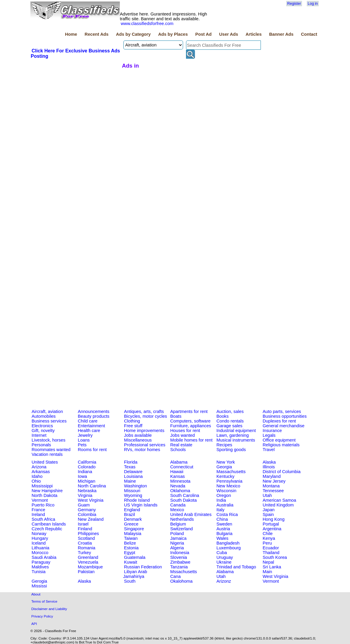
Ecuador (271, 548)
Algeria (177, 548)
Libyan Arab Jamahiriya (135, 574)
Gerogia (39, 581)
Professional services (145, 445)
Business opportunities (285, 416)
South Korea (275, 557)
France (38, 510)
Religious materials (281, 445)
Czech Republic (47, 529)
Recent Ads (97, 34)
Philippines (88, 534)
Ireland (38, 514)
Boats (176, 416)
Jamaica (178, 538)
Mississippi (42, 486)
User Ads (229, 34)
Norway (39, 534)
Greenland (88, 557)
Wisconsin (226, 491)
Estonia (131, 548)
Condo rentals (230, 421)
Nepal (268, 562)
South (130, 581)
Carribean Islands (49, 524)
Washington (135, 486)
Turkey (84, 553)
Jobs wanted (182, 435)
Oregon (224, 495)
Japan (269, 510)
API (34, 624)
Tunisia (39, 572)
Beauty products (94, 416)
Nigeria (177, 543)
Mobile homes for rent (191, 440)
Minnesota (180, 481)
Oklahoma (180, 491)
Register (294, 4)
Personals (41, 445)
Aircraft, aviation (47, 411)
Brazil (130, 514)
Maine (130, 481)
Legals (269, 435)
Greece (131, 524)
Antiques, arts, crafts (144, 411)
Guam (84, 505)
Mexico (177, 510)
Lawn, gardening (233, 435)
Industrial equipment (236, 431)
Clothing (132, 421)
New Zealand (91, 519)
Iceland (39, 543)
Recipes (224, 445)
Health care (89, 431)
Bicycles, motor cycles (145, 416)
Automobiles (44, 416)
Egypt (130, 553)
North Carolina (92, 486)
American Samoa (279, 500)
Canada (178, 505)
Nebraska (87, 491)
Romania (87, 548)
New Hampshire (47, 491)
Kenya (269, 538)
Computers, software (190, 421)
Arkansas (41, 472)
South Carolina (185, 495)
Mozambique (90, 567)
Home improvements (144, 431)
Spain (268, 514)
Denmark (133, 519)
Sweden (224, 524)
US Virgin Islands (141, 505)
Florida (131, 462)
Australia (225, 505)
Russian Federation (143, 567)
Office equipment (279, 440)
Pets (82, 445)
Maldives (40, 567)
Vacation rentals (47, 454)
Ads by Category (133, 34)
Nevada (178, 486)
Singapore (134, 529)
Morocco (40, 553)
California (87, 462)
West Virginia (91, 500)
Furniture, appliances (191, 426)
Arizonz (224, 581)
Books (223, 416)
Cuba (222, 553)
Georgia (224, 467)
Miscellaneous (138, 440)
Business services (49, 421)
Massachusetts (231, 472)
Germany (87, 510)
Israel (83, 524)
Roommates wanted (51, 450)
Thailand (271, 553)
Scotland (86, 538)
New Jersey (274, 481)
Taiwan (131, 538)
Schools (178, 450)
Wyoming (133, 495)
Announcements (94, 411)
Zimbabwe (180, 562)
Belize (130, 543)
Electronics (42, 426)
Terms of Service (44, 601)
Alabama (179, 462)
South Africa (43, 519)
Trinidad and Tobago (236, 567)
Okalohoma (181, 581)
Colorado (87, 467)
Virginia (85, 495)
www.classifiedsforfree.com (147, 24)
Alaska (269, 462)
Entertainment (91, 426)
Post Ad (203, 34)
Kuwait (131, 562)
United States (45, 462)
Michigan (87, 481)
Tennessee (273, 491)
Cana (175, 576)
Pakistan (86, 572)
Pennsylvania (229, 481)
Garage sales (229, 426)
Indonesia (180, 553)
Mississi (39, 586)
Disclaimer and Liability (49, 609)
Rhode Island (137, 500)
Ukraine (224, 562)
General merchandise (284, 426)
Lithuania (41, 548)
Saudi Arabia (44, 557)
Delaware (133, 472)
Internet (39, 435)
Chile (268, 534)
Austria (223, 529)
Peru (267, 543)
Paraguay (41, 562)
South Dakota (183, 500)
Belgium (178, 524)
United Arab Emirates (191, 514)
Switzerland (182, 529)
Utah (267, 495)
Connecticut (182, 467)
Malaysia (133, 534)
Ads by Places (173, 34)
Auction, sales (230, 411)
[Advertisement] (75, 104)
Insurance (272, 431)
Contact (309, 34)
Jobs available (138, 435)
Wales (222, 538)
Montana (271, 486)
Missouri (132, 491)
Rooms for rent (92, 450)
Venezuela (88, 562)
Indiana (85, 472)
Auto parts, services (282, 411)
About (36, 594)
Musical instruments (236, 440)
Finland (85, 529)
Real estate (181, 445)
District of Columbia (282, 472)
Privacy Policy (42, 616)
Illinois (269, 467)
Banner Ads (281, 34)
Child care (88, 421)
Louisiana (133, 476)
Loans (84, 440)
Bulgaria (224, 534)
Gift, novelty (43, 431)
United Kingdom (278, 505)
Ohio (36, 481)
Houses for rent (185, 431)
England (132, 510)
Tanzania (179, 567)
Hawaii (177, 472)
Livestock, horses (48, 440)
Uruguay (225, 557)
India (221, 500)
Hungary (40, 538)
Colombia (87, 514)
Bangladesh (228, 543)
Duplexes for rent (279, 421)
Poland (177, 534)
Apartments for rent (189, 411)
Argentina (272, 529)
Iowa (82, 476)
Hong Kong (274, 519)
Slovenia (179, 557)
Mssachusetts (184, 572)
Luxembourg (229, 548)
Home (71, 34)
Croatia (85, 543)
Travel (269, 450)
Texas (130, 467)
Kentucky (225, 476)
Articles (254, 34)
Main (267, 572)
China (222, 519)
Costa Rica (227, 514)
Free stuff (133, 426)
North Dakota (44, 495)
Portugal (271, 524)
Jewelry (85, 435)
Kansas (178, 476)
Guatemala (135, 557)
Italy (220, 510)
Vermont (40, 500)
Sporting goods (231, 450)
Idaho (37, 476)
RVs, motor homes (142, 450)
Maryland (272, 476)
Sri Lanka (272, 567)
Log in (313, 4)
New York (226, 462)
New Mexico (228, 486)
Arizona (39, 467)
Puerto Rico (43, 505)
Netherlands (182, 519)
